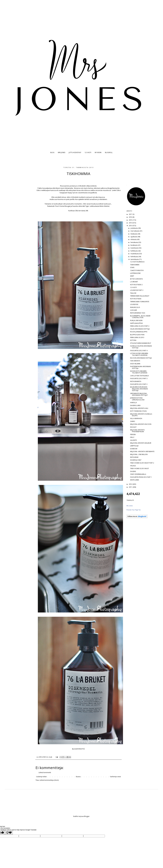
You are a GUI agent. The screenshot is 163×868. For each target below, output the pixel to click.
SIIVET (132, 276)
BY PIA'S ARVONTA (136, 279)
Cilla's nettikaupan (43, 190)
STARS (132, 267)
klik (87, 211)
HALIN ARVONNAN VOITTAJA (140, 329)
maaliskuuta (135, 254)
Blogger (87, 816)
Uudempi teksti (41, 777)
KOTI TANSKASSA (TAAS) (138, 411)
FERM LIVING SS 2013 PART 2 (140, 326)
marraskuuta (135, 231)
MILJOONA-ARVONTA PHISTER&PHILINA (137, 431)
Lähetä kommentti (45, 772)
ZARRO (133, 421)
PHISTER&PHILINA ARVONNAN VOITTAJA (140, 367)
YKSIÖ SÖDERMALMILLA (138, 474)
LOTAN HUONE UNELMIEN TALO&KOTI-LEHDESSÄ (139, 354)
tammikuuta (135, 259)
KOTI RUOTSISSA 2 (136, 285)
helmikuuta (134, 257)
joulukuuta (134, 228)
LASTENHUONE (135, 273)
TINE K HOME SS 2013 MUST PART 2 (142, 463)
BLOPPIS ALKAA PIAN (137, 335)
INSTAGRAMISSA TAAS (138, 313)
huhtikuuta (134, 251)
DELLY (132, 437)
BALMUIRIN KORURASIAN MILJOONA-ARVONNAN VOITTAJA (139, 389)
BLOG (52, 152)
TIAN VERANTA (135, 361)
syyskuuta (134, 237)
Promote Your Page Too (134, 510)
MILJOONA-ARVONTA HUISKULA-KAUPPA (141, 415)
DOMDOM (134, 449)
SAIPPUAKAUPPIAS (136, 323)
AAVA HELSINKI (135, 364)
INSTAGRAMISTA (136, 381)
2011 (131, 487)
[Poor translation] (9, 833)
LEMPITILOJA (134, 446)
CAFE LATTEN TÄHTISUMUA (139, 376)
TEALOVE (133, 293)
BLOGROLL (109, 152)
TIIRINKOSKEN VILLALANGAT (140, 296)
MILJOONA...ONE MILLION (139, 454)
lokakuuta (134, 234)
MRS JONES (62, 152)
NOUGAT (133, 427)
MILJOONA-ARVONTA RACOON (141, 424)
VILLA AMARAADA (136, 418)
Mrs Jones (130, 506)
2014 (131, 223)
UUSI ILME (134, 310)
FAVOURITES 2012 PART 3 (139, 378)
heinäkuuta (134, 242)
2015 (131, 220)
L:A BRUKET (134, 282)
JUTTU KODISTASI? (75, 152)
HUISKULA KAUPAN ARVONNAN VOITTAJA (141, 347)
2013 (131, 226)
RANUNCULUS (135, 307)
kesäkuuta (134, 245)
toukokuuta (135, 248)
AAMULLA (134, 403)
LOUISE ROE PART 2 (137, 290)
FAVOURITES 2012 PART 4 (139, 351)
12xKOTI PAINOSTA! (137, 270)
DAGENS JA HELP (136, 460)
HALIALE (133, 466)
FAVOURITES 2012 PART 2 (139, 384)
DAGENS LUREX (135, 405)
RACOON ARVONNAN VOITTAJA (141, 358)
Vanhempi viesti (115, 777)
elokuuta (134, 239)
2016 (131, 217)
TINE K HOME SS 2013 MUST (140, 468)
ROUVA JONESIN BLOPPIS (139, 332)
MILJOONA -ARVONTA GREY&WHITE (142, 451)
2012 (131, 484)
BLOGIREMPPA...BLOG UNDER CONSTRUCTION (140, 317)
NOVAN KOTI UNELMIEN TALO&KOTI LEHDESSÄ (139, 372)
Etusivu (78, 777)
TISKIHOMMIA (135, 265)
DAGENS (133, 471)
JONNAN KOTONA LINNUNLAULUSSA (137, 399)
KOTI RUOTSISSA (136, 299)
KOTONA (133, 340)
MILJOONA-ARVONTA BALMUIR (141, 443)
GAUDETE (133, 440)
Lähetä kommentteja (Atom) (49, 780)
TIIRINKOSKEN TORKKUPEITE (140, 302)
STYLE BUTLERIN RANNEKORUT (141, 343)
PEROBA (133, 434)
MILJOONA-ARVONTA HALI (139, 408)
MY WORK (98, 152)
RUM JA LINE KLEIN (136, 320)
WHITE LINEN (135, 480)
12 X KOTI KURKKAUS (137, 262)
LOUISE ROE (134, 304)
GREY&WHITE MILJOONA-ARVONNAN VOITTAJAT (139, 394)
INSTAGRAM (134, 457)
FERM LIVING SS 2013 (137, 337)
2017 (131, 214)
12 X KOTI (88, 152)
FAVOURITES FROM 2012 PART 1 (141, 477)
